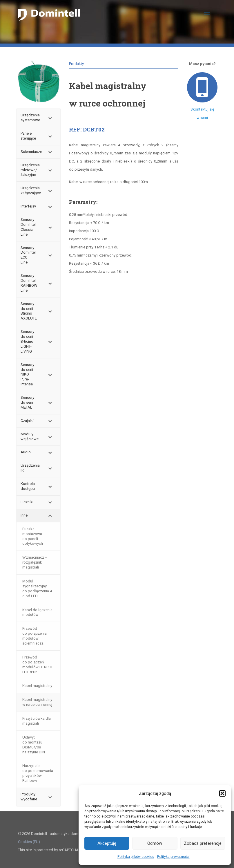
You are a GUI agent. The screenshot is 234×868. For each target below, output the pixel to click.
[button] (222, 793)
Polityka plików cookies (136, 857)
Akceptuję (107, 843)
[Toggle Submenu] (50, 118)
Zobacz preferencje (203, 843)
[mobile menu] (207, 13)
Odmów (155, 843)
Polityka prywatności (173, 857)
